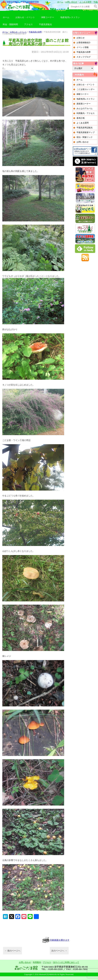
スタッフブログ (84, 57)
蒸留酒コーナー (84, 104)
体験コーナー (48, 17)
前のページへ (13, 951)
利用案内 (37, 962)
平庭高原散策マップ (86, 132)
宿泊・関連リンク (85, 137)
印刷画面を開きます (56, 940)
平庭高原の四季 (35, 32)
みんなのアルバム (85, 108)
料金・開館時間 (10, 24)
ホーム (60, 2)
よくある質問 (85, 2)
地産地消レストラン (70, 17)
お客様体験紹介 (84, 43)
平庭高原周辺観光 (85, 128)
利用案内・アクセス (86, 113)
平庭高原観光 (45, 24)
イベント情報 (83, 47)
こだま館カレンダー (86, 89)
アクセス (28, 24)
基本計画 (81, 118)
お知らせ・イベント (25, 17)
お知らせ (81, 38)
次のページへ (59, 951)
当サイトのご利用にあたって (66, 962)
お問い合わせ (71, 2)
